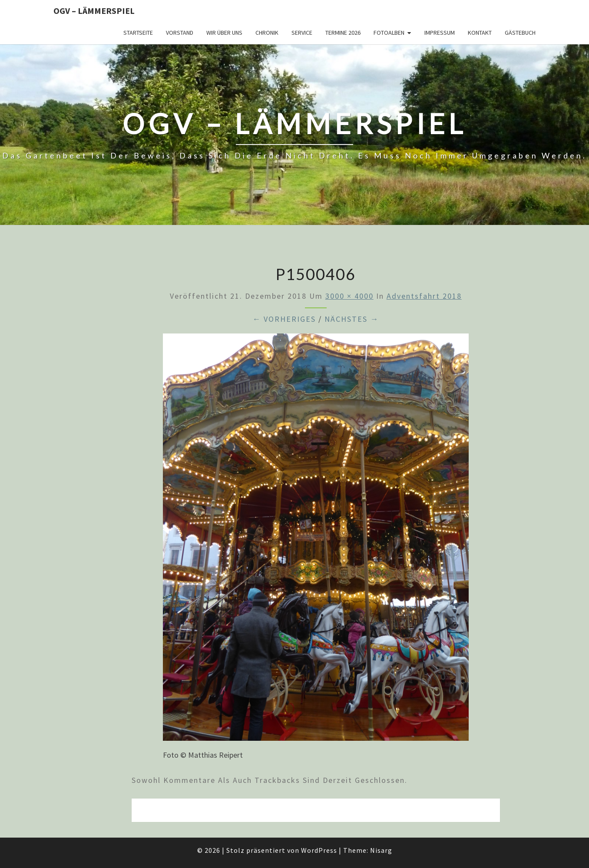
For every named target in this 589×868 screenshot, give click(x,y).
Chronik (267, 33)
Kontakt (480, 33)
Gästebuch (520, 33)
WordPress (319, 850)
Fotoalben (389, 33)
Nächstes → (352, 319)
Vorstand (180, 33)
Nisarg (381, 850)
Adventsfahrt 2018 (424, 296)
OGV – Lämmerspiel (94, 11)
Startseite (138, 33)
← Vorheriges (284, 319)
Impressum (440, 33)
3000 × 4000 (349, 296)
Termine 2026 (343, 33)
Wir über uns (224, 33)
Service (302, 33)
